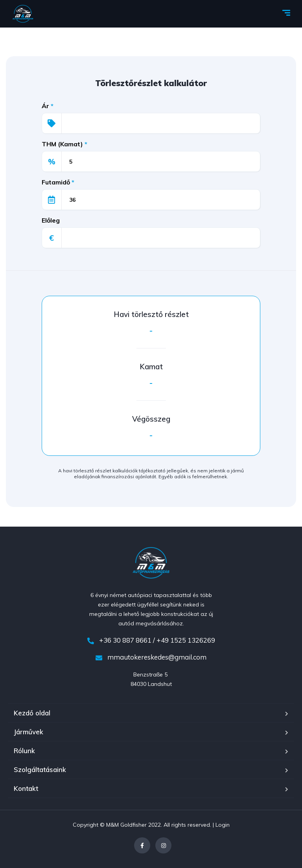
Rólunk (24, 751)
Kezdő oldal (32, 713)
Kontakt (26, 788)
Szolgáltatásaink (40, 769)
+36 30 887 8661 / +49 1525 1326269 (151, 640)
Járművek (29, 732)
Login (223, 825)
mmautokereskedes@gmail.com (151, 657)
